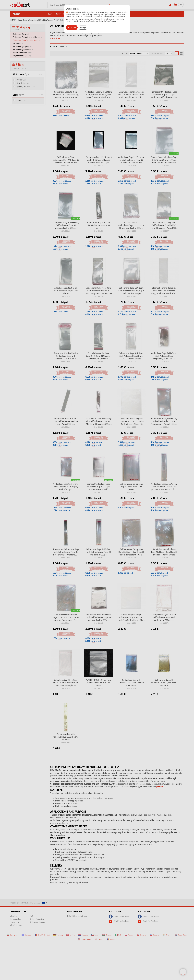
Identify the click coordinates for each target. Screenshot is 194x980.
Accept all (72, 27)
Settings (83, 28)
